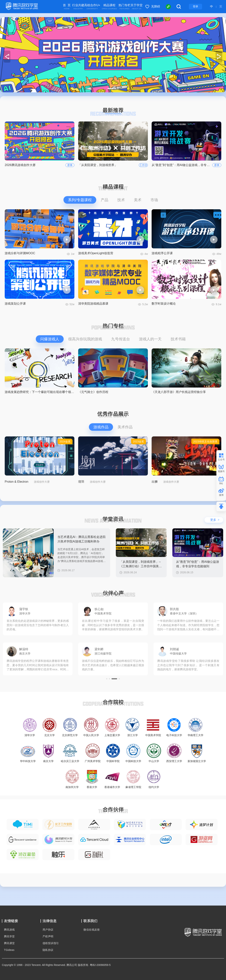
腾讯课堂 (9, 943)
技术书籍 (178, 339)
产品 (105, 200)
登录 (195, 6)
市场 (154, 200)
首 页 (67, 7)
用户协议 (48, 930)
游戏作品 (101, 427)
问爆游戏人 (50, 339)
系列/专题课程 (80, 200)
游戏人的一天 (150, 339)
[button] (108, 89)
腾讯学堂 (9, 936)
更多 (215, 520)
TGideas (9, 950)
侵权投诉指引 (51, 943)
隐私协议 (48, 950)
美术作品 (125, 427)
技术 (121, 200)
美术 (138, 200)
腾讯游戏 (9, 930)
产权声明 (48, 936)
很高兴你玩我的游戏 (85, 339)
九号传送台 (121, 339)
